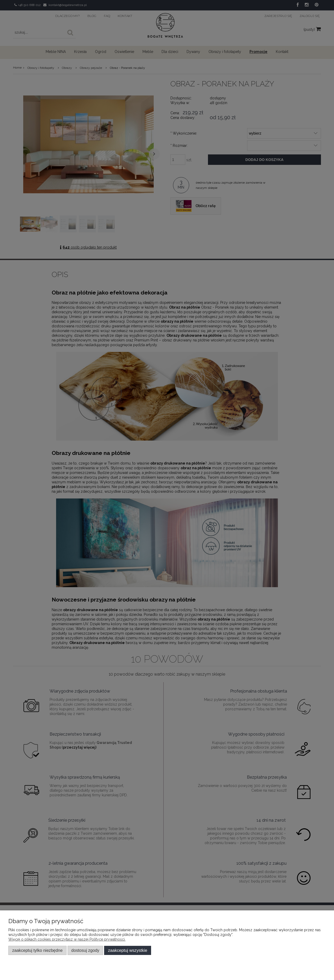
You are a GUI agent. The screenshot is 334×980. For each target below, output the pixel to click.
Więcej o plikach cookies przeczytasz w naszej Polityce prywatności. (67, 939)
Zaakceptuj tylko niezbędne (37, 950)
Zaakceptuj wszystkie (128, 950)
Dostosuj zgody (85, 950)
